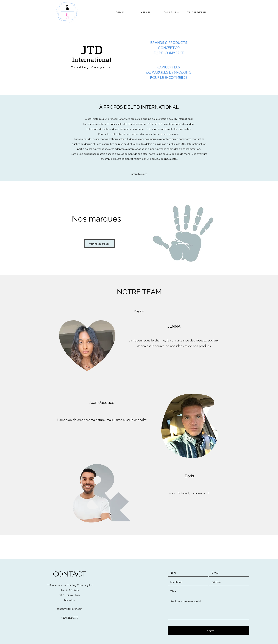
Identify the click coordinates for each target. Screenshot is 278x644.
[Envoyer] (208, 630)
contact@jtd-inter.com (69, 609)
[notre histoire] (139, 174)
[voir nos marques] (99, 244)
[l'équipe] (139, 311)
